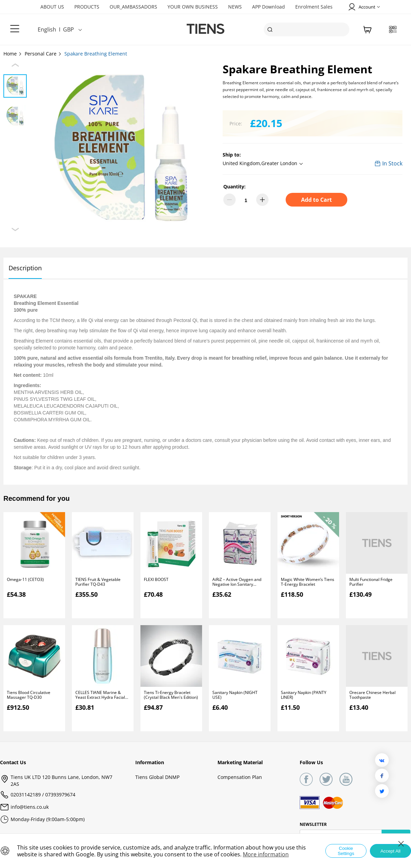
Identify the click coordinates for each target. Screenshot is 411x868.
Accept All (391, 851)
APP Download (269, 7)
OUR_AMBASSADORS (133, 7)
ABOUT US (52, 7)
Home (13, 54)
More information (266, 854)
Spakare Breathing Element (96, 54)
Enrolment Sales (314, 7)
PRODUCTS (87, 7)
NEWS (235, 7)
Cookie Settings (346, 851)
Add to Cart (316, 200)
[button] (264, 164)
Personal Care (43, 54)
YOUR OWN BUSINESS (193, 7)
